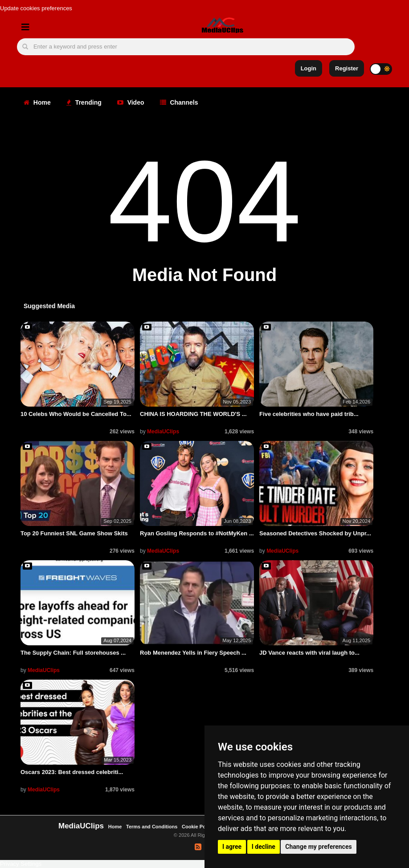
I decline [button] (264, 847)
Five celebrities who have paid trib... (309, 414)
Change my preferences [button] (318, 847)
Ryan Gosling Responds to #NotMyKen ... (197, 533)
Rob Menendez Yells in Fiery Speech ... (193, 653)
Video (131, 102)
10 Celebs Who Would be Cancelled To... (76, 414)
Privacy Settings (21, 864)
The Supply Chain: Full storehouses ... (73, 653)
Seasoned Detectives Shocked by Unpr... (315, 533)
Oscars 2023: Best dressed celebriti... (72, 772)
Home (37, 102)
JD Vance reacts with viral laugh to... (309, 653)
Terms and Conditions (152, 827)
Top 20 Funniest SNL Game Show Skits (74, 533)
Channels (179, 102)
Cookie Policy (198, 827)
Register (347, 68)
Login (309, 68)
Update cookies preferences (36, 8)
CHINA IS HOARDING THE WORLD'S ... (193, 414)
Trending (84, 102)
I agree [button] (232, 847)
